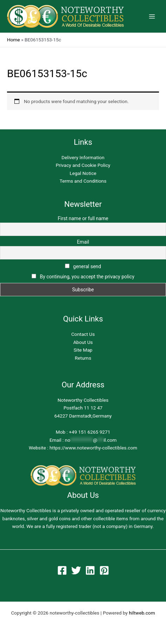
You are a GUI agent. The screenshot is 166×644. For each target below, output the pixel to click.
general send (83, 266)
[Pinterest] (104, 570)
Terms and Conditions (83, 181)
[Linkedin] (90, 570)
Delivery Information (83, 157)
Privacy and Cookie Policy (83, 165)
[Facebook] (62, 570)
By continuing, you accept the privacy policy (87, 277)
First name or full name (83, 218)
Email (83, 242)
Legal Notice (83, 173)
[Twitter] (76, 570)
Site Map (83, 350)
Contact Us (83, 334)
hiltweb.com (142, 613)
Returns (83, 358)
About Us (83, 342)
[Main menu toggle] (152, 16)
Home (14, 40)
